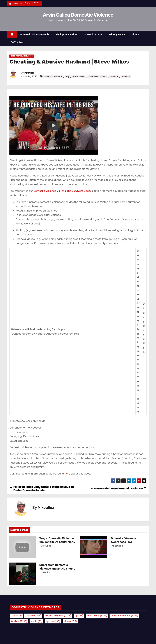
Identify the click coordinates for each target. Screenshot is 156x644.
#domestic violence (97, 77)
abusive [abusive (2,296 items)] (33, 616)
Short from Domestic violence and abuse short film (57, 569)
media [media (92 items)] (36, 621)
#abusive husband (53, 77)
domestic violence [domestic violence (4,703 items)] (124, 616)
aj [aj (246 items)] (79, 616)
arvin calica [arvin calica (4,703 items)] (97, 616)
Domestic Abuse (93, 34)
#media (114, 77)
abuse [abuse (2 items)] (16, 616)
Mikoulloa (29, 73)
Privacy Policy (117, 34)
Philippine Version (66, 34)
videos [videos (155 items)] (70, 621)
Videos (136, 34)
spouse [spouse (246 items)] (53, 621)
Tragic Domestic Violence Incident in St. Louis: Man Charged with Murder (57, 542)
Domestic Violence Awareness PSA (124, 540)
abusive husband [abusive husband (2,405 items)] (58, 616)
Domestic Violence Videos (22, 56)
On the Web (17, 42)
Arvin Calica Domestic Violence (78, 15)
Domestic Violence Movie (35, 34)
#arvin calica (78, 77)
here (68, 474)
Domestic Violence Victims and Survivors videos (63, 191)
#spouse (126, 77)
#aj (67, 77)
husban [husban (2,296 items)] (19, 621)
